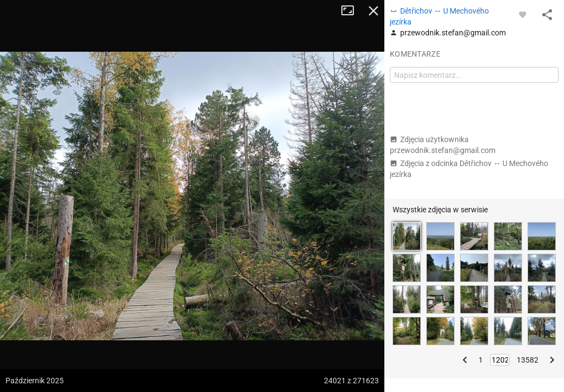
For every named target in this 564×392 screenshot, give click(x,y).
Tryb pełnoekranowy (352, 11)
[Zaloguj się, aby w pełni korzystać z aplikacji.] (523, 14)
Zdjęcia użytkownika (443, 145)
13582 (528, 360)
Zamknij (373, 11)
